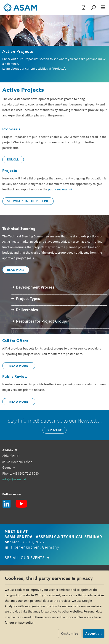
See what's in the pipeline (28, 201)
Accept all (93, 633)
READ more (19, 366)
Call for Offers (15, 341)
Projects (10, 171)
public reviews (58, 189)
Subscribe (54, 430)
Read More (16, 270)
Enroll (13, 160)
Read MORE (19, 402)
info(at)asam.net (14, 479)
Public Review (15, 377)
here (97, 617)
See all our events (25, 558)
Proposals (11, 129)
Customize (70, 633)
